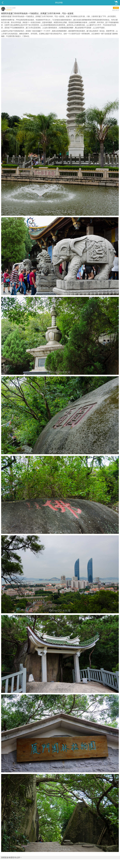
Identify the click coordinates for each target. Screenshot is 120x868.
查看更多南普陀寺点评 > (11, 858)
